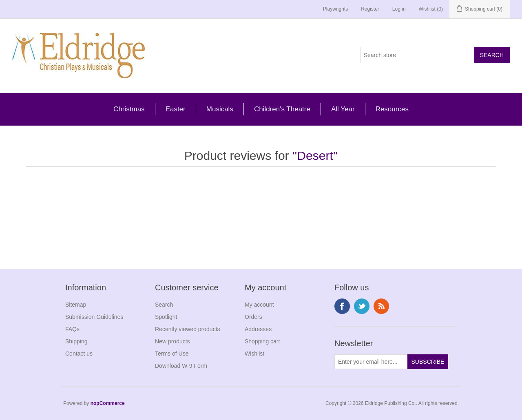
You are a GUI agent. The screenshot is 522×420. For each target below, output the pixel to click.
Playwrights (335, 9)
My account (259, 305)
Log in (399, 9)
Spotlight (166, 317)
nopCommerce (108, 403)
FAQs (72, 329)
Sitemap (76, 305)
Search (164, 305)
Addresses (258, 329)
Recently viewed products (188, 329)
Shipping (76, 341)
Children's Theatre (282, 109)
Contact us (79, 354)
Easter (176, 109)
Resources (392, 109)
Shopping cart (262, 341)
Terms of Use (172, 354)
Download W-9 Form (181, 366)
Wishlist (254, 354)
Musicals (220, 109)
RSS (381, 306)
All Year (343, 109)
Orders (253, 317)
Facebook (342, 306)
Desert (315, 156)
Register (370, 9)
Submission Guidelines (94, 317)
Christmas (129, 109)
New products (173, 341)
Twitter (362, 306)
